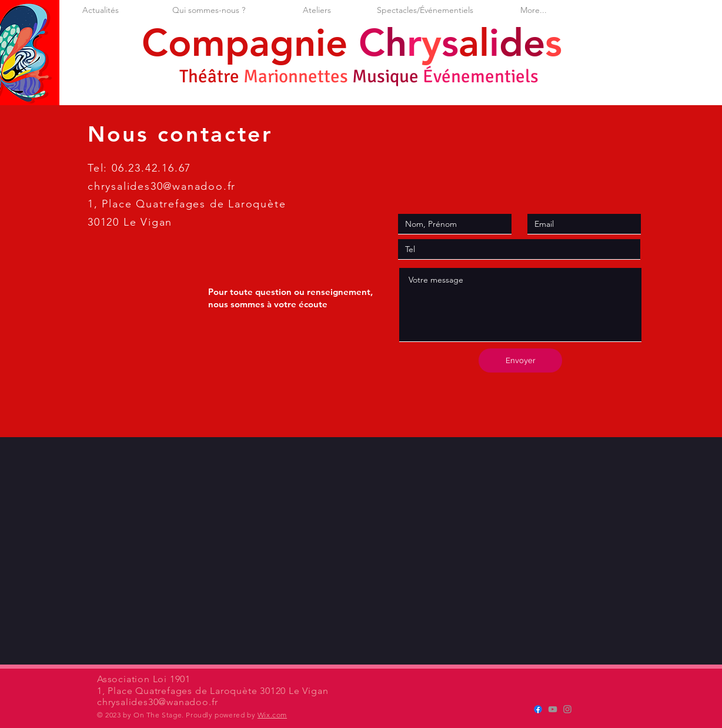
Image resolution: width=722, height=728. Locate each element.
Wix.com (272, 715)
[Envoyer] (520, 360)
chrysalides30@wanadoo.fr (162, 186)
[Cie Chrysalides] (538, 709)
